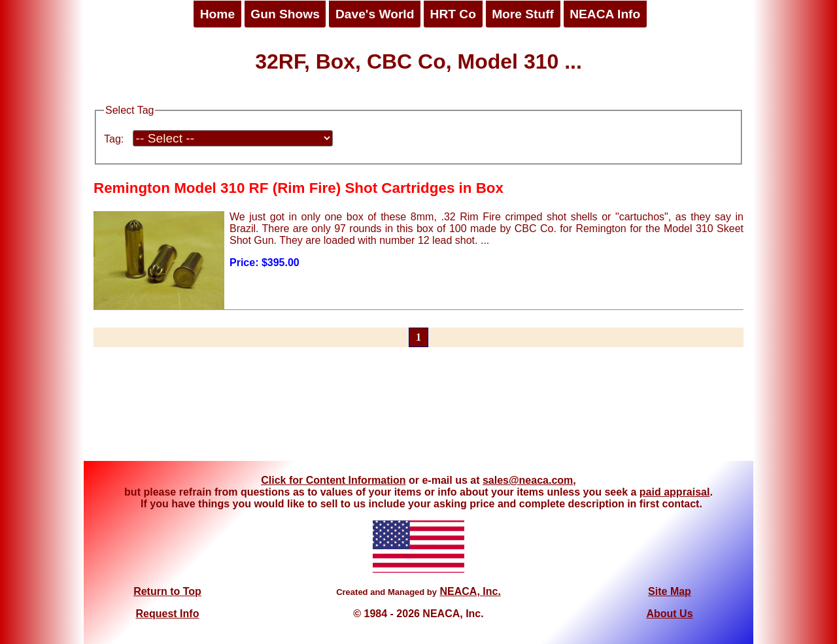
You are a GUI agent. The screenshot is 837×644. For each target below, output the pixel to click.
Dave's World (375, 14)
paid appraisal (675, 492)
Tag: (114, 139)
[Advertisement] (418, 412)
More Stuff (523, 14)
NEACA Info (605, 14)
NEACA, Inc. (470, 591)
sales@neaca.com (528, 480)
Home (217, 14)
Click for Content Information (333, 480)
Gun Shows (285, 14)
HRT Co (453, 14)
